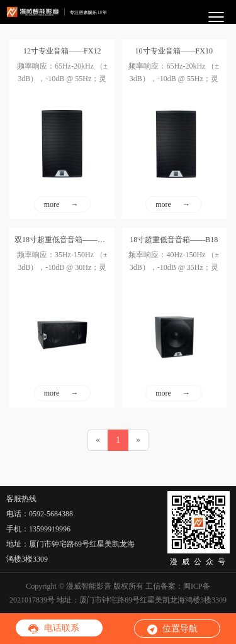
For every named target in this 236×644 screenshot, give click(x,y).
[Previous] (98, 440)
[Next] (138, 440)
